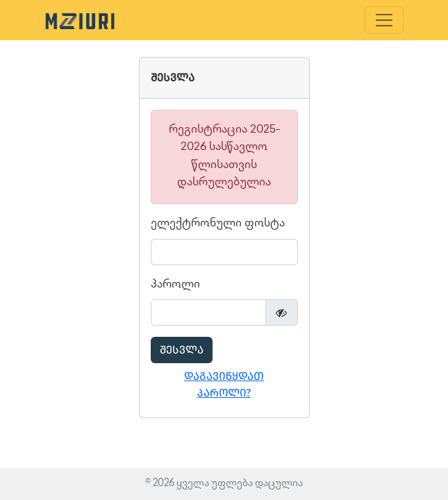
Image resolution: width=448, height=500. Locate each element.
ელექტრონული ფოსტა (218, 224)
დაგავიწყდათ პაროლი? (224, 384)
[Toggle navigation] (384, 20)
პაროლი (175, 285)
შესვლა (182, 350)
